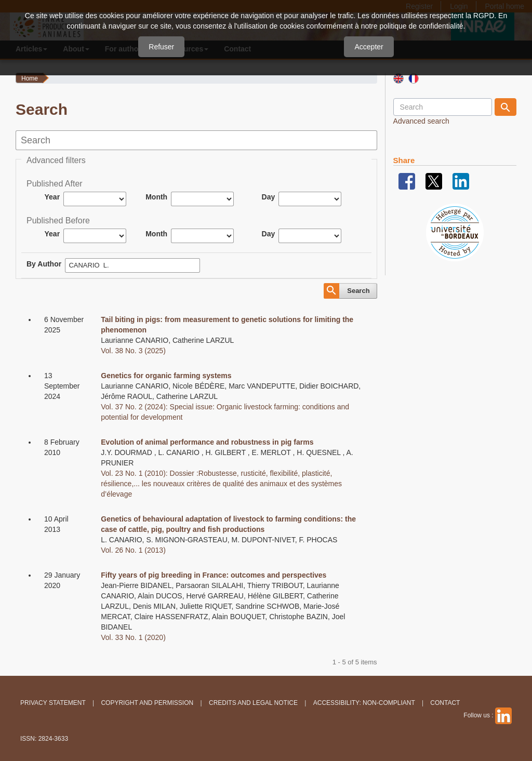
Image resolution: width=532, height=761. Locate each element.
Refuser (161, 47)
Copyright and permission (147, 703)
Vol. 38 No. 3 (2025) (133, 351)
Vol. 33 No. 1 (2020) (133, 637)
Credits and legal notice (253, 703)
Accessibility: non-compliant (364, 703)
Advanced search (421, 121)
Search (358, 291)
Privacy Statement (53, 703)
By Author (44, 264)
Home (30, 78)
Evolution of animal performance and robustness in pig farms (207, 442)
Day (269, 197)
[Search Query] (443, 107)
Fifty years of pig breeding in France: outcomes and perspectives (214, 575)
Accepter (369, 47)
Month (156, 197)
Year (52, 197)
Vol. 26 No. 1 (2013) (133, 550)
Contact (445, 703)
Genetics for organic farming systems (166, 376)
